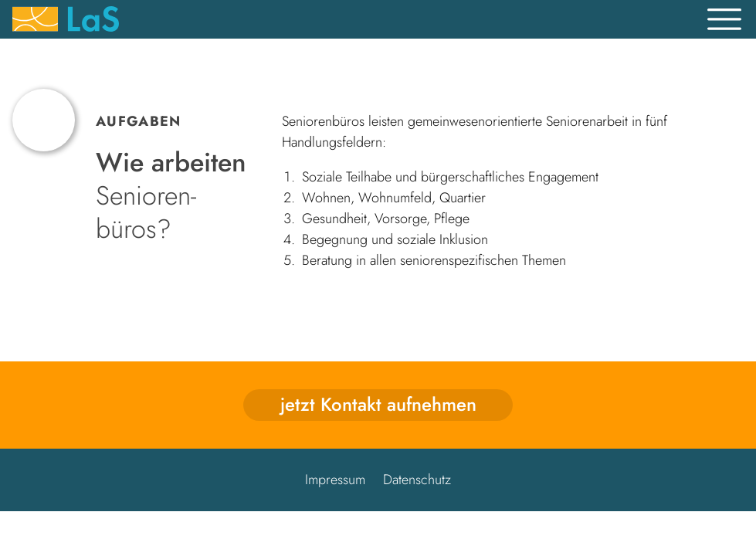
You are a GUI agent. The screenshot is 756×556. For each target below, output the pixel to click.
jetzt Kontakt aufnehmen (378, 404)
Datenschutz (417, 480)
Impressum (335, 480)
